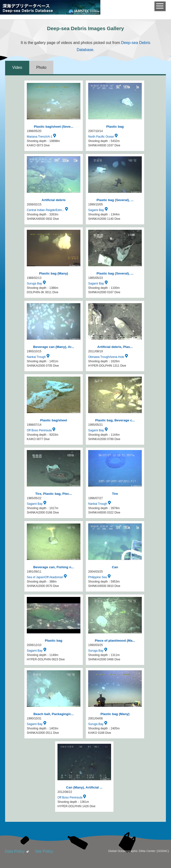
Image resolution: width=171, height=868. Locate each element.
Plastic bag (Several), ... (115, 200)
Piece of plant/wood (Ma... (115, 641)
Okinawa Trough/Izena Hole (109, 357)
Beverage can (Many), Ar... (54, 347)
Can (115, 567)
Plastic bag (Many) (54, 273)
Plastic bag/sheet (54, 420)
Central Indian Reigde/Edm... (49, 210)
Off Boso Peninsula (42, 430)
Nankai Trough (39, 357)
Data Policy (15, 851)
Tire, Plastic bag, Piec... (54, 494)
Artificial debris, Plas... (115, 347)
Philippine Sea (101, 577)
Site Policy (44, 851)
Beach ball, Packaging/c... (54, 714)
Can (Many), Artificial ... (84, 787)
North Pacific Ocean (104, 137)
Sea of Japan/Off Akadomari (48, 577)
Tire (115, 494)
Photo (41, 67)
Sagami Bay (99, 210)
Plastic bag (115, 127)
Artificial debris (54, 200)
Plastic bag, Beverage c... (115, 420)
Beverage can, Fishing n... (53, 567)
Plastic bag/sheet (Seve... (54, 127)
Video (17, 67)
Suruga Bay (38, 283)
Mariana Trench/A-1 (43, 137)
